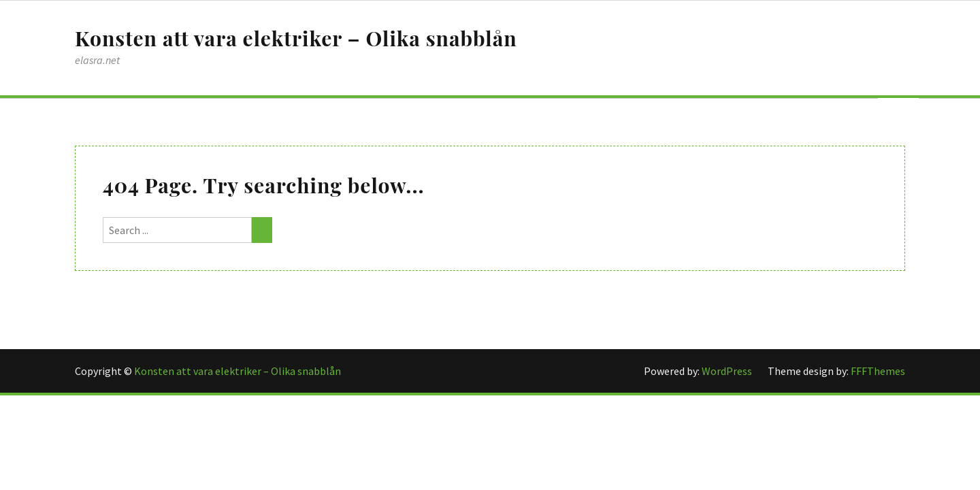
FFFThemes (878, 371)
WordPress (728, 371)
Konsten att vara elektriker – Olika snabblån (296, 38)
